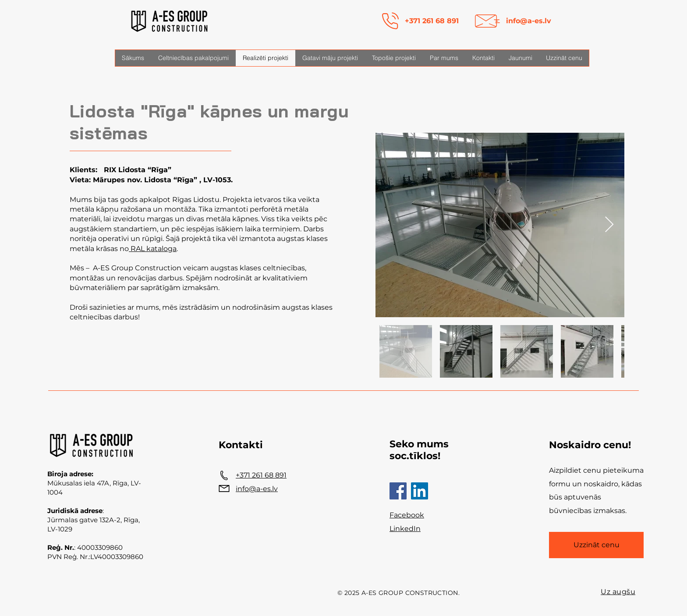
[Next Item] (609, 225)
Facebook (407, 515)
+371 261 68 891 (432, 21)
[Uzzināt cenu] (596, 545)
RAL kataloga (153, 249)
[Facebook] (398, 491)
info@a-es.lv (529, 21)
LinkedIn (405, 529)
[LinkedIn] (420, 491)
